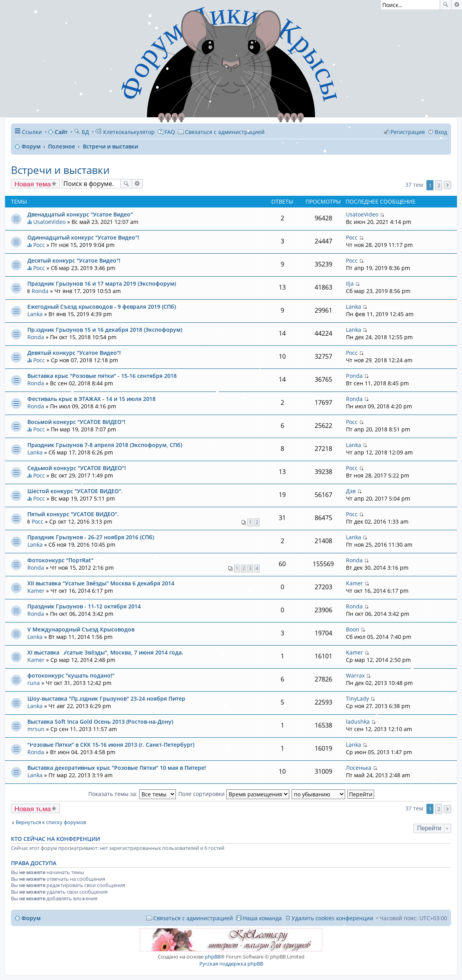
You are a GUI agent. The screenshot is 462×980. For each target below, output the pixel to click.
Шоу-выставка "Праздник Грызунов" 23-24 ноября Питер (106, 698)
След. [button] (447, 185)
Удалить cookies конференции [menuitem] (332, 918)
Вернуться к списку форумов (51, 822)
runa (34, 683)
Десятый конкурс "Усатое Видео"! (74, 260)
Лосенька (359, 768)
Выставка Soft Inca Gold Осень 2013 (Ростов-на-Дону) (100, 722)
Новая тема (33, 184)
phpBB (213, 957)
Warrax (355, 675)
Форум (31, 918)
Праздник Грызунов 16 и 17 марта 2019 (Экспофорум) (102, 283)
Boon (353, 629)
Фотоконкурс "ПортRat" (60, 560)
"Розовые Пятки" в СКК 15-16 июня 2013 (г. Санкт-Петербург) (111, 745)
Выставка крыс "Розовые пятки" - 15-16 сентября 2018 (102, 376)
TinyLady (357, 698)
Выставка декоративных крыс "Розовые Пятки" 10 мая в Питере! (117, 768)
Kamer (36, 591)
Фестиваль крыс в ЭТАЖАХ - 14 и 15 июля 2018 (91, 399)
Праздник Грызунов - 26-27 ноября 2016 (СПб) (91, 537)
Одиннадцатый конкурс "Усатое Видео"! (83, 237)
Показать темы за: (132, 794)
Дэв (351, 491)
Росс (39, 245)
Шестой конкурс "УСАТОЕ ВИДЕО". (75, 491)
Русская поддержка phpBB (231, 964)
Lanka (35, 314)
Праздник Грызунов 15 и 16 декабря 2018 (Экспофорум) (105, 330)
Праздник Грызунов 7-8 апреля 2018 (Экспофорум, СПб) (105, 445)
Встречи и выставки (60, 170)
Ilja (350, 283)
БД (81, 132)
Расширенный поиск (457, 5)
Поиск (446, 5)
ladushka (358, 722)
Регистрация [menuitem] (408, 132)
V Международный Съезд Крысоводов (81, 629)
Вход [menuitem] (441, 132)
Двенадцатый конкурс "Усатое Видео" (80, 214)
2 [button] (439, 185)
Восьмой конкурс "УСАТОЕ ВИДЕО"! (76, 422)
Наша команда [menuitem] (262, 918)
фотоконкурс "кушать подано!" (71, 675)
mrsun (36, 729)
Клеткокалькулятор (125, 132)
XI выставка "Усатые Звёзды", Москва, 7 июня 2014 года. (105, 652)
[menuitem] (221, 132)
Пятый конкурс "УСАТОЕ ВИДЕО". (73, 514)
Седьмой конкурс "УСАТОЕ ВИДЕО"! (77, 468)
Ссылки (32, 132)
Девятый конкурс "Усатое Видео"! (74, 353)
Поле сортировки (234, 794)
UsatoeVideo (49, 222)
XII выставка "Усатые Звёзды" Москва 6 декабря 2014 (101, 583)
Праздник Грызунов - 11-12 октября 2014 (84, 606)
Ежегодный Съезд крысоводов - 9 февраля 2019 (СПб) (102, 307)
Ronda (40, 291)
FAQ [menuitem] (170, 132)
